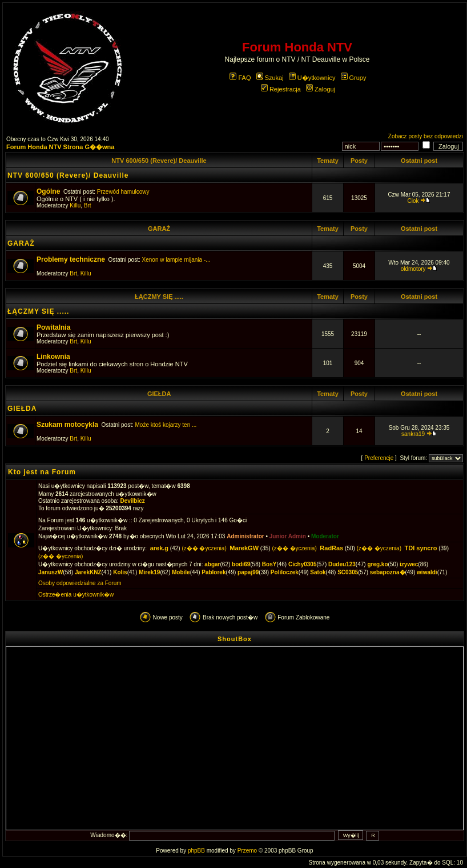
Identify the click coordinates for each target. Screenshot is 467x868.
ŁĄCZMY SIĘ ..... (159, 297)
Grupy (354, 78)
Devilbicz (132, 501)
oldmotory (413, 269)
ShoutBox (235, 639)
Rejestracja (281, 89)
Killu (75, 205)
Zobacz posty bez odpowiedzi (426, 136)
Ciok (413, 201)
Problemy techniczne (71, 259)
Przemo (247, 851)
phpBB (196, 851)
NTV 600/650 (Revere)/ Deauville (159, 161)
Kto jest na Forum (42, 472)
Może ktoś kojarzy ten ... (166, 425)
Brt (88, 205)
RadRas (331, 548)
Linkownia (53, 357)
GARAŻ (159, 229)
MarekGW (244, 548)
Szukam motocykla (67, 425)
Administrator (245, 536)
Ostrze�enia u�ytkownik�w (76, 595)
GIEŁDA (159, 394)
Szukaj (270, 78)
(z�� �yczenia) (204, 548)
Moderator (325, 536)
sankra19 (413, 434)
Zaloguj (321, 89)
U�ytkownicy (312, 78)
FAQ (240, 78)
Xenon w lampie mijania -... (176, 260)
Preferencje (379, 458)
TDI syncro (421, 548)
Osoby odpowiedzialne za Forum (80, 583)
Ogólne (48, 191)
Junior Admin (288, 536)
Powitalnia (53, 327)
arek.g (159, 548)
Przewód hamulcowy (123, 192)
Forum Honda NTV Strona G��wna (60, 147)
